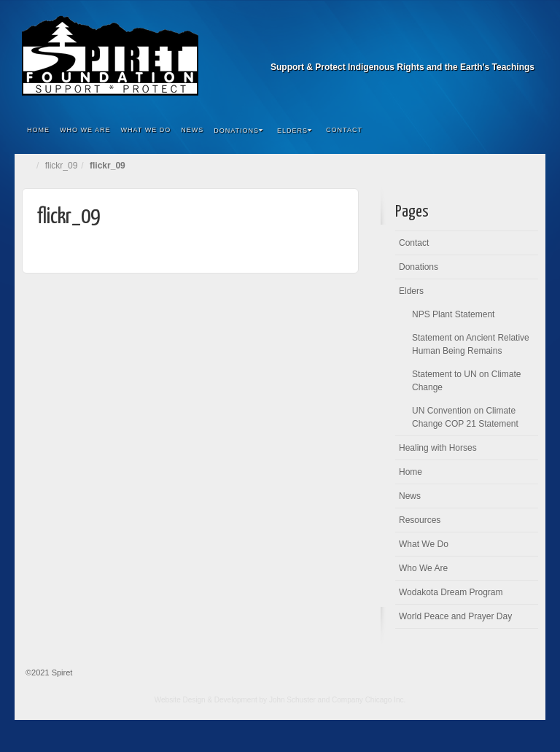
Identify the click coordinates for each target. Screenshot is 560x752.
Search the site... (525, 131)
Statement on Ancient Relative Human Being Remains (471, 344)
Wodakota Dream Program (451, 592)
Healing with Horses (438, 448)
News (192, 130)
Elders (295, 131)
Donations (238, 131)
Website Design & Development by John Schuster (235, 700)
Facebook (525, 47)
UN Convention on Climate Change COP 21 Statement (465, 417)
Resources (420, 520)
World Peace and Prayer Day (455, 616)
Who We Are (85, 130)
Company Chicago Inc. (369, 700)
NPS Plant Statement (453, 314)
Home (38, 130)
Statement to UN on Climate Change (466, 381)
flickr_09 (62, 166)
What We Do (146, 130)
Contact (344, 130)
